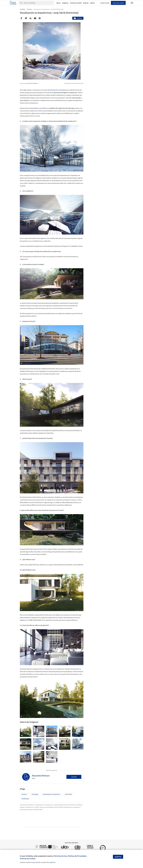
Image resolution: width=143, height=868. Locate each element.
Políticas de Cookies (28, 859)
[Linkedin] (30, 18)
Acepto (118, 857)
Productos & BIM (76, 3)
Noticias (86, 3)
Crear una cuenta (118, 3)
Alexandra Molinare (41, 776)
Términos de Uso (60, 856)
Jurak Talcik (68, 794)
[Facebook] (21, 18)
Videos (92, 3)
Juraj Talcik (43, 108)
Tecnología (35, 794)
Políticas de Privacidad (77, 856)
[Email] (35, 18)
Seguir (74, 777)
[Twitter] (26, 18)
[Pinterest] (40, 18)
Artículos (24, 794)
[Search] (39, 3)
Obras (58, 3)
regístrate (52, 862)
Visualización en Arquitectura (59, 90)
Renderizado (25, 799)
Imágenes (65, 3)
